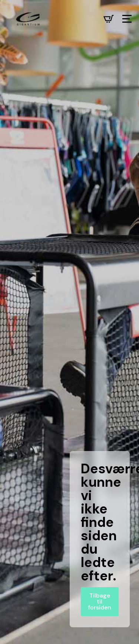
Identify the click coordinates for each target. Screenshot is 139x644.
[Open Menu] (127, 19)
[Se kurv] (109, 19)
